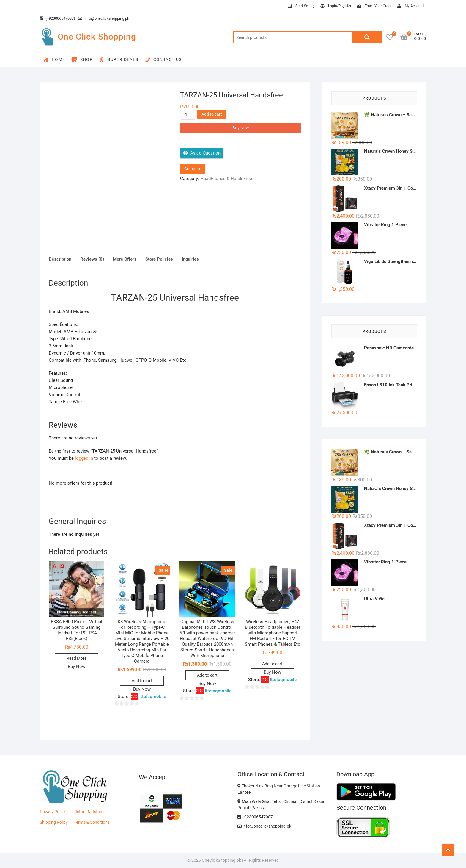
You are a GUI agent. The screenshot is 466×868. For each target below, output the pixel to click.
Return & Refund (89, 812)
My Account (410, 6)
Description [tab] (60, 259)
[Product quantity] (188, 115)
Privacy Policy (53, 812)
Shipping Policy (54, 822)
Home (54, 60)
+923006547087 (255, 817)
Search (367, 37)
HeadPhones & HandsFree (226, 179)
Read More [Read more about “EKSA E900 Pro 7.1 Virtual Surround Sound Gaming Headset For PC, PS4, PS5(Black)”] (77, 658)
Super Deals (118, 60)
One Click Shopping (97, 37)
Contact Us (163, 60)
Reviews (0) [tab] (92, 259)
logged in (84, 458)
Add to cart (212, 114)
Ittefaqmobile (153, 697)
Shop (82, 60)
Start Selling (301, 6)
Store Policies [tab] (159, 259)
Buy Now (241, 128)
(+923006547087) (58, 18)
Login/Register (335, 6)
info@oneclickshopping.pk (104, 18)
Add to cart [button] (142, 681)
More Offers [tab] (125, 259)
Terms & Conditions (92, 822)
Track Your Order (374, 6)
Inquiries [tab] (190, 259)
